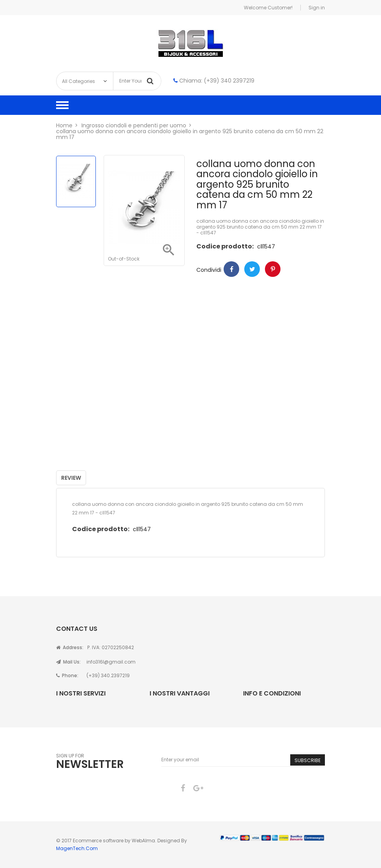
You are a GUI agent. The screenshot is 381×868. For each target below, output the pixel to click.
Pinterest (273, 269)
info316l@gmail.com (111, 662)
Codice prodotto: (225, 246)
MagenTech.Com (77, 848)
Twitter (252, 269)
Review (71, 478)
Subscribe (308, 760)
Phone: (67, 675)
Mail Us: (68, 662)
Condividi (231, 269)
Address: (70, 647)
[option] (76, 181)
